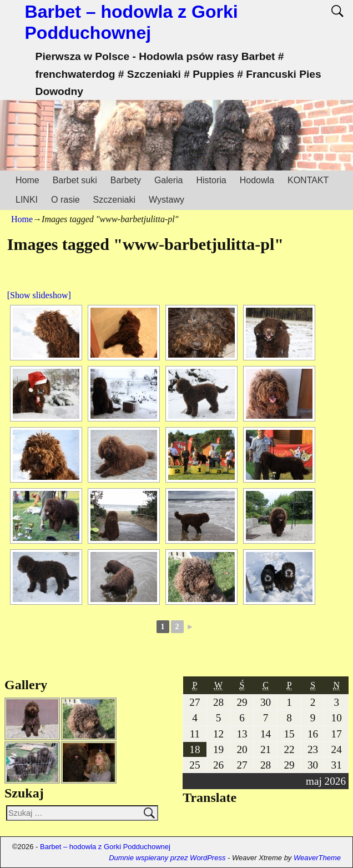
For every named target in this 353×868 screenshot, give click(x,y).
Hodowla (257, 180)
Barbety (126, 180)
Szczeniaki (114, 200)
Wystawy (167, 200)
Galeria (169, 180)
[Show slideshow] (39, 295)
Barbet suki (75, 180)
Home (27, 180)
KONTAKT (308, 180)
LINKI (27, 200)
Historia (211, 180)
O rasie (65, 200)
